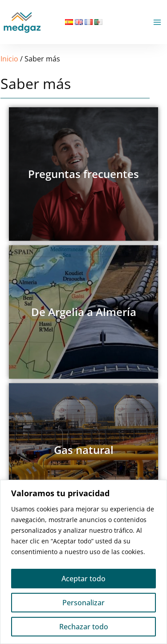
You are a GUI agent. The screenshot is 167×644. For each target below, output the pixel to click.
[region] (83, 562)
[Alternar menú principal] (157, 22)
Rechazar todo (84, 627)
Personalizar (83, 603)
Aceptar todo (83, 579)
